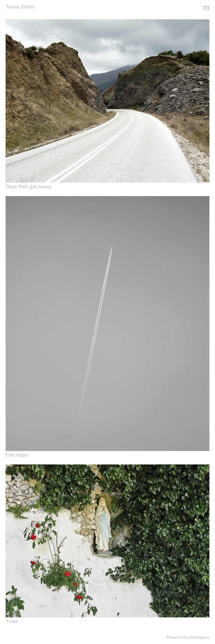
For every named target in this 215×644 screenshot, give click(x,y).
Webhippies (199, 637)
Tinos (12, 621)
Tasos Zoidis (20, 6)
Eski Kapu (17, 455)
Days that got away (28, 186)
